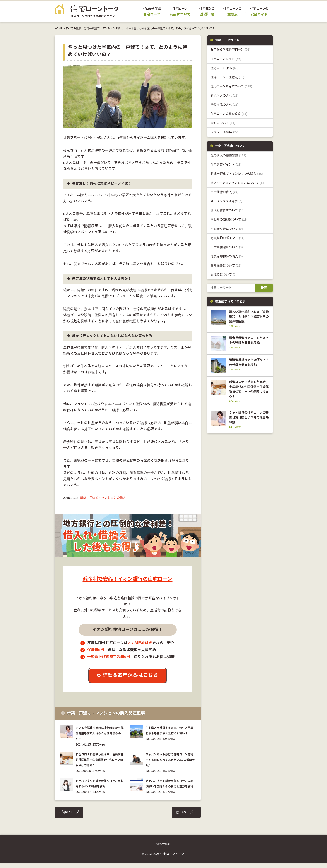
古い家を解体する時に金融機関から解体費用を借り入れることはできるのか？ (100, 733)
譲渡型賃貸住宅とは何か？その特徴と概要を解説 (248, 369)
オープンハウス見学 (226, 201)
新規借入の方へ (224, 96)
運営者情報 (163, 849)
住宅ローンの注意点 (227, 77)
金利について (223, 123)
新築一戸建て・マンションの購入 (104, 29)
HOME (59, 29)
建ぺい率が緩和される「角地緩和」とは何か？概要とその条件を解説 (248, 317)
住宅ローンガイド (226, 59)
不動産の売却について (229, 220)
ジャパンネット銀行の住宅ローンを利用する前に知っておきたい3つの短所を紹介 (170, 760)
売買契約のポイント (228, 238)
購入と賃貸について (228, 210)
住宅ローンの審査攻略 (229, 114)
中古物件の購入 (224, 192)
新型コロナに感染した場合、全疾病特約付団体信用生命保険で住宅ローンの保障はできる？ (100, 760)
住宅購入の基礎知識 (228, 155)
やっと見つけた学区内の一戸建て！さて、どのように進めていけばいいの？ (170, 29)
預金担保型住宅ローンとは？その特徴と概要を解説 (248, 343)
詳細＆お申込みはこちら (131, 675)
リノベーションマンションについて (237, 183)
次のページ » (186, 817)
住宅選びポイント (226, 165)
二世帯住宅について (227, 247)
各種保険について (226, 266)
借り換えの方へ (224, 105)
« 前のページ (69, 817)
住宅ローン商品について (231, 86)
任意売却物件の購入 (227, 256)
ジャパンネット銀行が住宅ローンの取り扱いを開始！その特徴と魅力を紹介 (170, 786)
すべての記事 (73, 29)
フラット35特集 (225, 132)
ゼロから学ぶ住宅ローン (230, 50)
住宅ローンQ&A (224, 68)
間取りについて (224, 275)
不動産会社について (227, 229)
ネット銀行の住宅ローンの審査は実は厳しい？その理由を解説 (248, 426)
